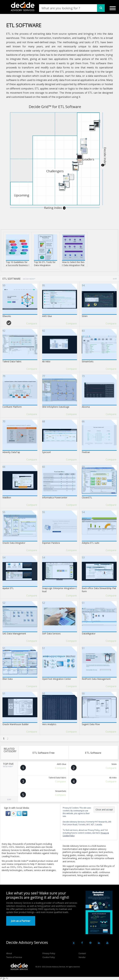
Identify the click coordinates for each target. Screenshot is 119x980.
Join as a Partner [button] (21, 921)
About (9, 953)
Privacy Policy (49, 953)
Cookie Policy (49, 957)
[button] (8, 813)
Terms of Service (14, 957)
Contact (82, 953)
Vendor (82, 957)
